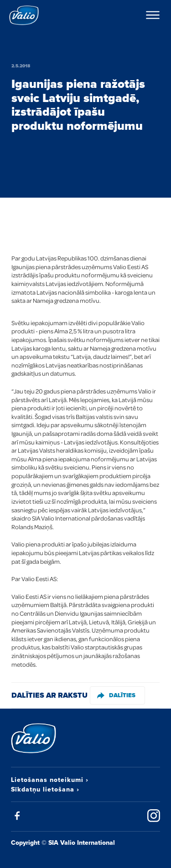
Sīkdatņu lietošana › (45, 789)
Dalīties (116, 695)
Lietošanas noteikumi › (50, 780)
